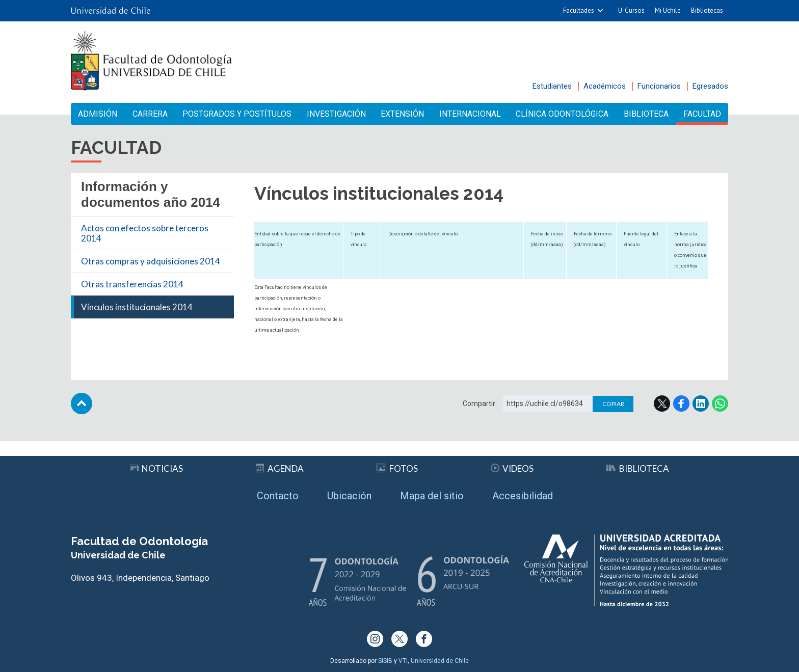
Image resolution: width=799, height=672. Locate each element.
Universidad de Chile (440, 661)
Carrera (150, 114)
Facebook (681, 404)
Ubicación (349, 496)
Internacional (470, 114)
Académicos (605, 86)
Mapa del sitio (432, 496)
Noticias (156, 468)
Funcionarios (659, 86)
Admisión (98, 114)
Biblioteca (646, 114)
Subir (82, 404)
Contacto (278, 496)
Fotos (397, 468)
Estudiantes (552, 86)
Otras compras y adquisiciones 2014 (151, 261)
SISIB (385, 661)
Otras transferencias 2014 (132, 284)
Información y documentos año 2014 (151, 194)
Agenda (280, 468)
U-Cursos (631, 10)
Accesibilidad (523, 496)
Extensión (402, 114)
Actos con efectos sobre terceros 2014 (145, 233)
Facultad (702, 114)
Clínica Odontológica (562, 114)
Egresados (710, 86)
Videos (512, 468)
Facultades (579, 10)
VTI (403, 661)
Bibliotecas (707, 10)
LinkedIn (701, 404)
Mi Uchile (668, 10)
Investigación (336, 114)
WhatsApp (720, 404)
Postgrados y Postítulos (237, 114)
